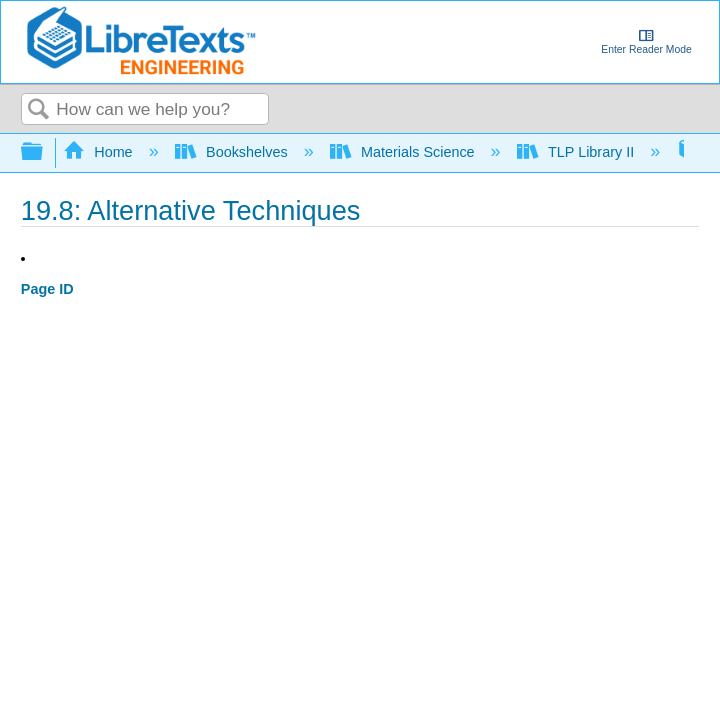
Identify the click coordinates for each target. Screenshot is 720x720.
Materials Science (404, 152)
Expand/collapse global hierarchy (45, 152)
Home (100, 152)
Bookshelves (233, 152)
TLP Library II (578, 152)
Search (39, 110)
